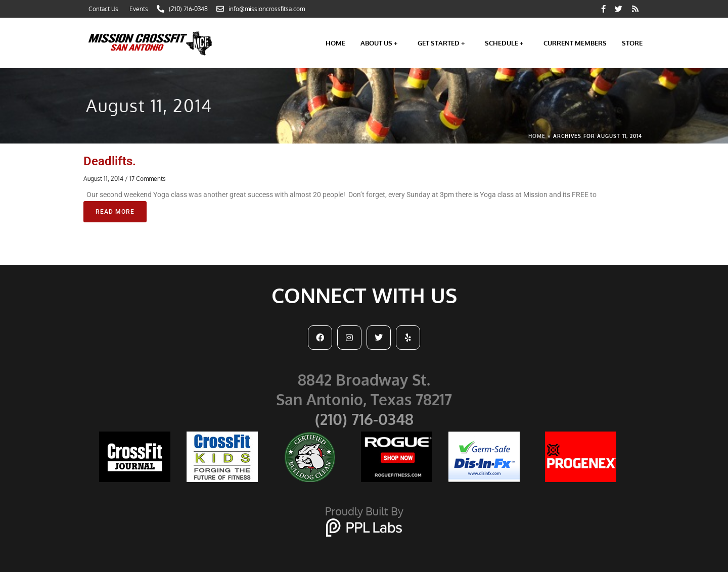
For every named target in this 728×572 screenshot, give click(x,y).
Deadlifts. (110, 161)
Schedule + (507, 43)
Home (335, 43)
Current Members (575, 43)
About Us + (381, 43)
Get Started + (444, 43)
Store (632, 43)
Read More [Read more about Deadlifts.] (115, 212)
